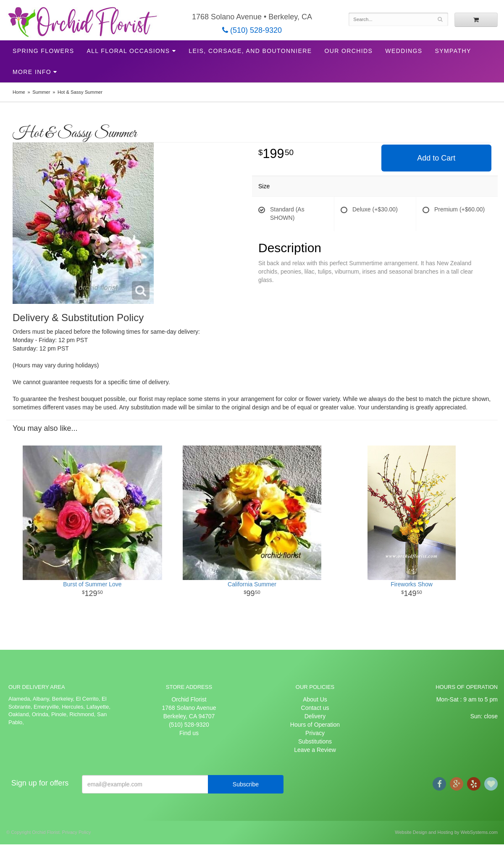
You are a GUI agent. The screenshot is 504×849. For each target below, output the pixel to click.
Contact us (315, 708)
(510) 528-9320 (252, 30)
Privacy (315, 733)
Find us (189, 733)
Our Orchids (348, 51)
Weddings (404, 51)
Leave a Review (315, 750)
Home (19, 92)
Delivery (315, 716)
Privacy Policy (76, 832)
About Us (315, 699)
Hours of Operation (315, 725)
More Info (32, 72)
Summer (41, 92)
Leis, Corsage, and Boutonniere (250, 51)
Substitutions (315, 741)
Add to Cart (436, 158)
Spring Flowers (43, 51)
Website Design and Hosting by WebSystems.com (446, 832)
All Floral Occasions (128, 51)
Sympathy (453, 51)
